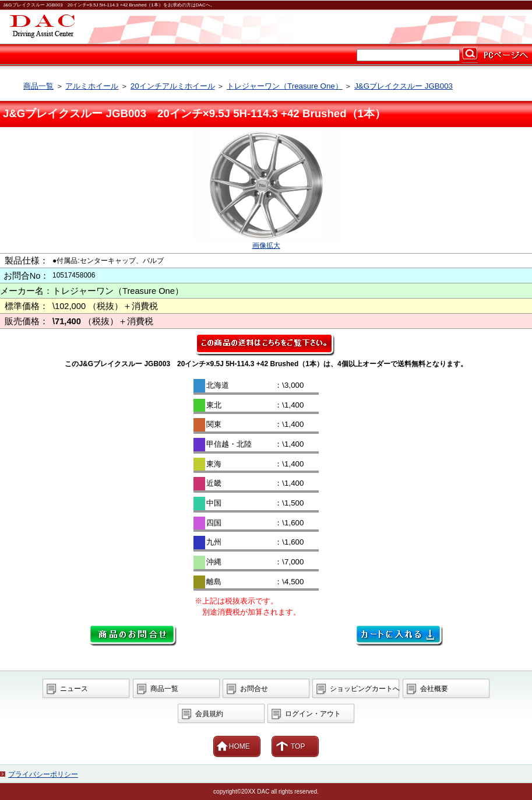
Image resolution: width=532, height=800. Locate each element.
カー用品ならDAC (266, 27)
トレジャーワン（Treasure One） (285, 86)
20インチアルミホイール (173, 86)
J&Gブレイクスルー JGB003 (404, 86)
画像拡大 (266, 245)
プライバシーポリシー (43, 774)
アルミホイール (92, 86)
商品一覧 (38, 86)
